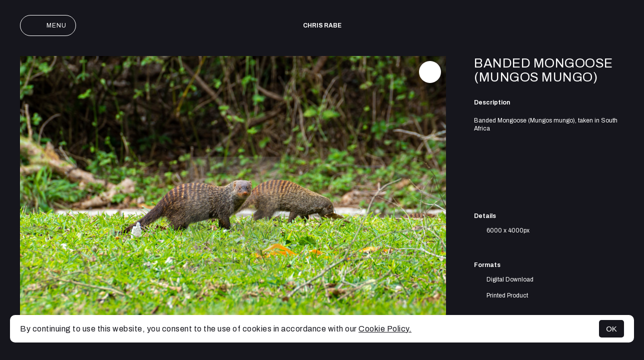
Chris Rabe (322, 25)
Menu (48, 25)
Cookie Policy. (385, 329)
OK (611, 329)
